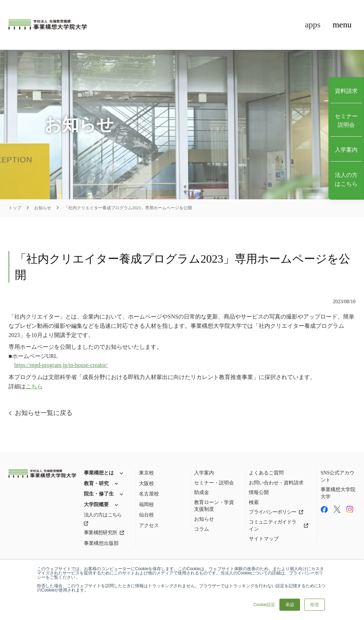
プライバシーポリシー (272, 512)
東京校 (146, 473)
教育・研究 (96, 484)
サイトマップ (264, 539)
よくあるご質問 (266, 473)
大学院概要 (96, 505)
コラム (202, 529)
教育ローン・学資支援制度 (214, 506)
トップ (15, 208)
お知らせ (43, 208)
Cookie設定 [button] (264, 605)
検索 (254, 502)
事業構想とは (99, 473)
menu (342, 25)
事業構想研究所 (100, 533)
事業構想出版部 (101, 543)
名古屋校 (149, 494)
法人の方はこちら (103, 515)
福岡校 (146, 505)
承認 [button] (290, 605)
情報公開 (259, 492)
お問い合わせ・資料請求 (276, 483)
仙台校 (146, 515)
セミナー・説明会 (214, 483)
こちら (34, 386)
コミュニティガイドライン (272, 526)
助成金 (202, 492)
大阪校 (146, 484)
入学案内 (204, 473)
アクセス (149, 526)
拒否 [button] (315, 605)
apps (313, 25)
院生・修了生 (99, 494)
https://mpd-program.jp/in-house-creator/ (61, 365)
